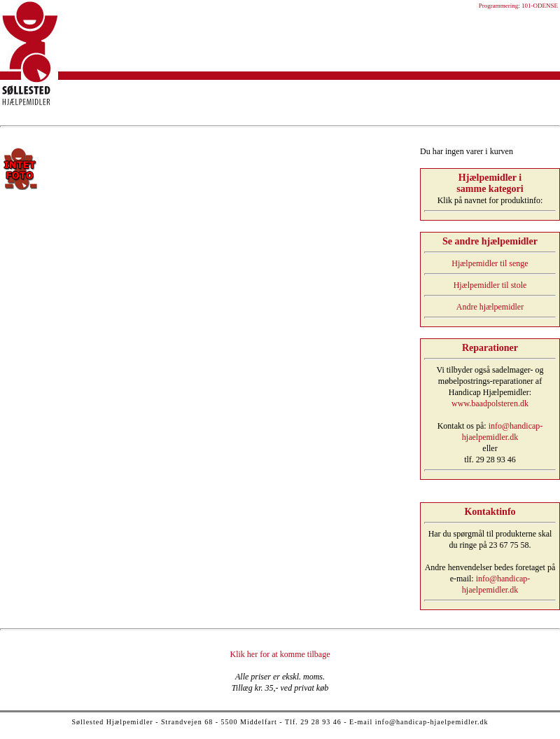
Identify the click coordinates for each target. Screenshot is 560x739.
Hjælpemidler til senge (490, 263)
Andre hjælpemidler (490, 307)
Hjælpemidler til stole (490, 285)
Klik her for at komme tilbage (280, 654)
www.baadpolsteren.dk (490, 403)
